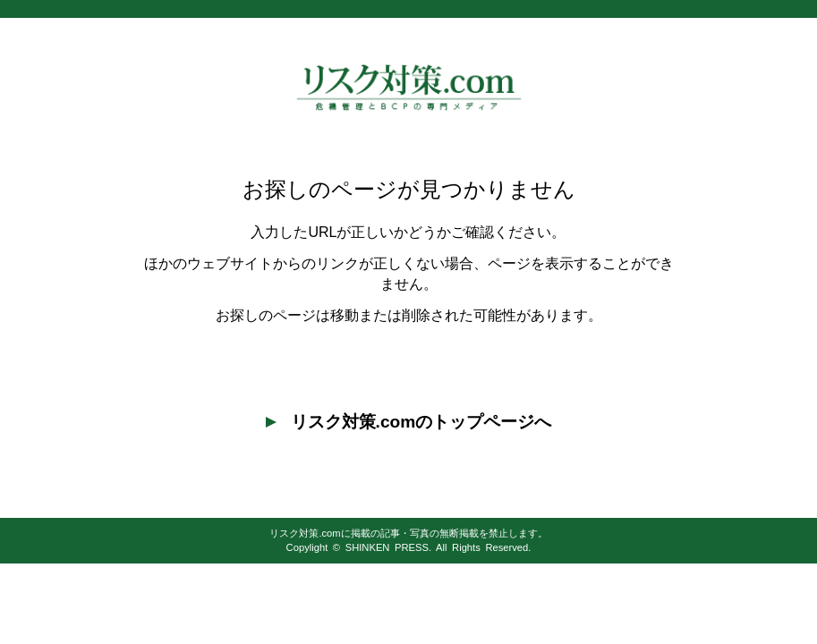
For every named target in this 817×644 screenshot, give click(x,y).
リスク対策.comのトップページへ (409, 422)
